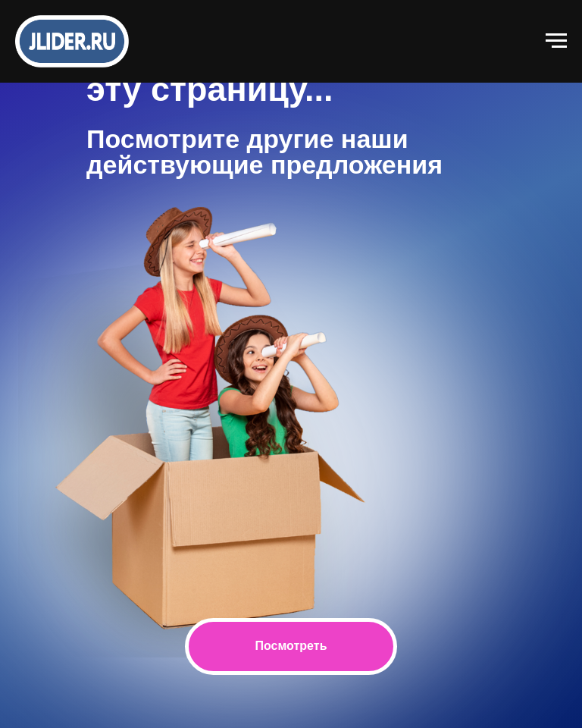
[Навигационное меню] (556, 41)
